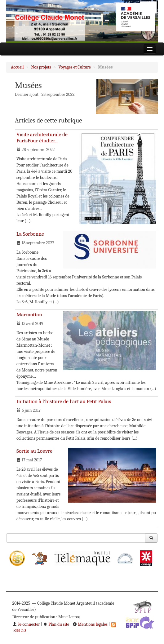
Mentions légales (90, 624)
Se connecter (26, 624)
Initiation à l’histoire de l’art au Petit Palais (64, 401)
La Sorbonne (30, 234)
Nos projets (41, 67)
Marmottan (29, 314)
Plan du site (56, 624)
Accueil (17, 67)
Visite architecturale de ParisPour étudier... (42, 137)
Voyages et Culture (75, 67)
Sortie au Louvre (34, 451)
